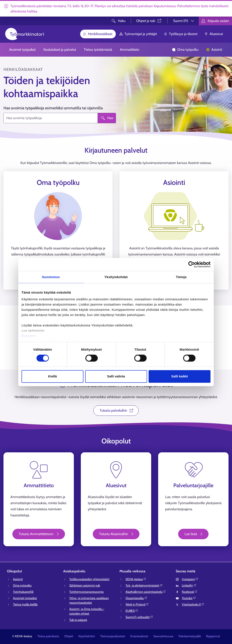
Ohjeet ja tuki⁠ (149, 21)
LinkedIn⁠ (189, 585)
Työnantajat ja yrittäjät (138, 34)
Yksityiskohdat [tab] (116, 277)
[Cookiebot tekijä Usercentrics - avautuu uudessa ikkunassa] (191, 264)
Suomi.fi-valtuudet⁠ (139, 617)
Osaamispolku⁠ (136, 598)
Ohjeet (69, 636)
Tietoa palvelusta (48, 636)
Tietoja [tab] (181, 277)
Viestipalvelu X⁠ (193, 604)
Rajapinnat (213, 636)
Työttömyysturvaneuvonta (86, 592)
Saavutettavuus (163, 636)
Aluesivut (214, 34)
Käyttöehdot (87, 636)
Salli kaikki (180, 376)
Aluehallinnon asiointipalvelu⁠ (146, 592)
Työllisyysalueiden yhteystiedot (89, 579)
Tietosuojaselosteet (113, 636)
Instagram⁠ (190, 579)
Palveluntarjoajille (190, 636)
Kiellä (52, 376)
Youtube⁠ (189, 598)
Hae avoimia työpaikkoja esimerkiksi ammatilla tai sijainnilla (53, 108)
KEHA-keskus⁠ (136, 579)
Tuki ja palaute (78, 620)
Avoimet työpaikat (22, 50)
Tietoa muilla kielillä (25, 604)
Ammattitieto (130, 50)
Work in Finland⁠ (137, 604)
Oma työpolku (185, 50)
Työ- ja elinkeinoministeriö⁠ (144, 585)
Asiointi (214, 50)
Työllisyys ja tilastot (181, 34)
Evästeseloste (139, 636)
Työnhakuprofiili (23, 592)
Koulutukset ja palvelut (60, 50)
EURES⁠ (132, 611)
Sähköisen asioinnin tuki (85, 585)
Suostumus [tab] (51, 277)
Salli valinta (116, 376)
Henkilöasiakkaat (98, 34)
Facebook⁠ (190, 592)
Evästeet (29, 336)
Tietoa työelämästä (98, 50)
